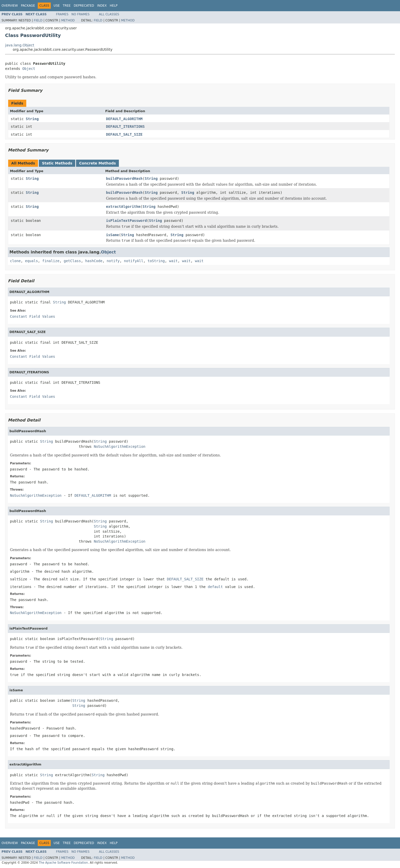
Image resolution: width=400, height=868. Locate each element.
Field (38, 20)
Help (114, 6)
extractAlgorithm (123, 207)
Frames (62, 14)
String (32, 119)
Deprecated (84, 6)
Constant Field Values (33, 316)
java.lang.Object (20, 45)
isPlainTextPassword (127, 221)
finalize (51, 261)
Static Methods (57, 163)
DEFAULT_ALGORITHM (124, 119)
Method (68, 20)
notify (113, 261)
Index (102, 6)
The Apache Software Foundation (63, 863)
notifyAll (134, 261)
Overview (10, 6)
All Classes (109, 14)
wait (173, 261)
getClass (72, 261)
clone (15, 261)
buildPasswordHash (124, 178)
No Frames (80, 14)
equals (32, 261)
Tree (67, 6)
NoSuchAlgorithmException (120, 446)
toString (156, 261)
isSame (113, 235)
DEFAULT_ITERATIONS (126, 126)
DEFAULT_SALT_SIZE (124, 134)
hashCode (94, 261)
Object (29, 69)
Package (28, 6)
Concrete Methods (97, 163)
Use (57, 6)
